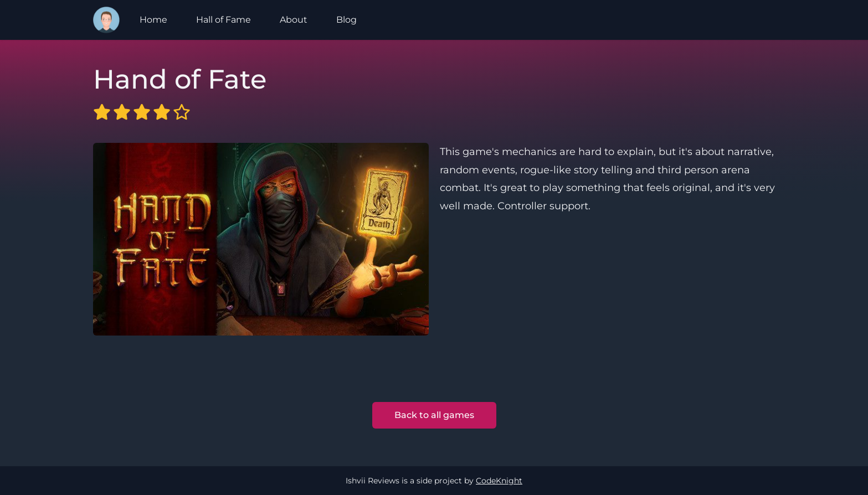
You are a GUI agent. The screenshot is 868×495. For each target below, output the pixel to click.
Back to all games (434, 415)
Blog (346, 20)
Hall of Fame (224, 20)
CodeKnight (499, 481)
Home (153, 20)
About (294, 20)
